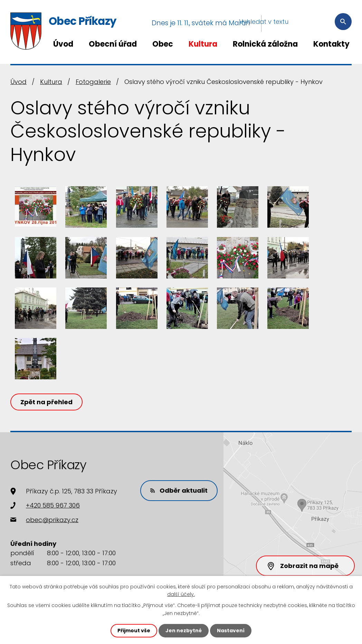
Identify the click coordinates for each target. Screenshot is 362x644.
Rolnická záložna (265, 44)
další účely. (181, 594)
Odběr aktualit (179, 490)
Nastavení (231, 631)
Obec (163, 44)
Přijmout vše (134, 631)
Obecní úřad (113, 44)
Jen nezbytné (184, 631)
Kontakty (331, 44)
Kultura (203, 44)
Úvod (63, 44)
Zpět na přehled (46, 402)
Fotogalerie (93, 82)
